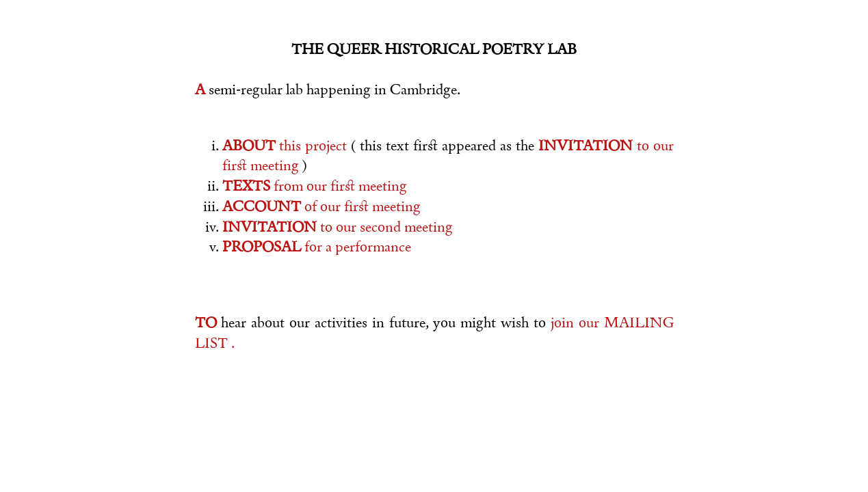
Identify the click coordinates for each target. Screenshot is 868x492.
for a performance (317, 247)
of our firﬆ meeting (321, 206)
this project (287, 146)
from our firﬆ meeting (315, 186)
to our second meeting (338, 227)
